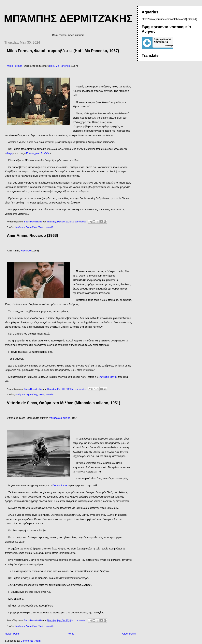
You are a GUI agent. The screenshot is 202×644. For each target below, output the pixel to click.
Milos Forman (15, 66)
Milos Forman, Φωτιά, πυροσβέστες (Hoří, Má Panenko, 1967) (63, 51)
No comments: (79, 222)
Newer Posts (12, 634)
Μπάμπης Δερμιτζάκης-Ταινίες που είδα (35, 227)
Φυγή (9, 153)
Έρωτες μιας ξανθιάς (38, 153)
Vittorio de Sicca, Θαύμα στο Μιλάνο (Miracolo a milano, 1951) (64, 403)
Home (71, 634)
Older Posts (129, 634)
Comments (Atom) (31, 641)
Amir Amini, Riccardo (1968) (32, 235)
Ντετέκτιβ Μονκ (107, 377)
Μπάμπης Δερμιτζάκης (68, 19)
